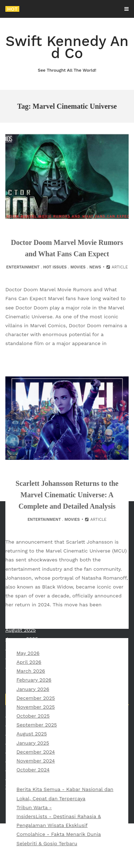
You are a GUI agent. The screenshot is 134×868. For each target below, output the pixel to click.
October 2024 (33, 770)
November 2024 (36, 761)
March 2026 (31, 671)
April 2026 (29, 662)
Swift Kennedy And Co (67, 53)
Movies (78, 267)
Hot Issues (55, 267)
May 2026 (28, 653)
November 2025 (36, 707)
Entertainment (23, 267)
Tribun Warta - (34, 807)
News (95, 267)
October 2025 (33, 716)
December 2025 (36, 698)
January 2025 (33, 743)
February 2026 (34, 680)
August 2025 (32, 734)
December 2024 (36, 752)
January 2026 (33, 689)
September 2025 (37, 725)
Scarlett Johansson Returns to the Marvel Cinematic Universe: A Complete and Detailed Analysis (67, 495)
